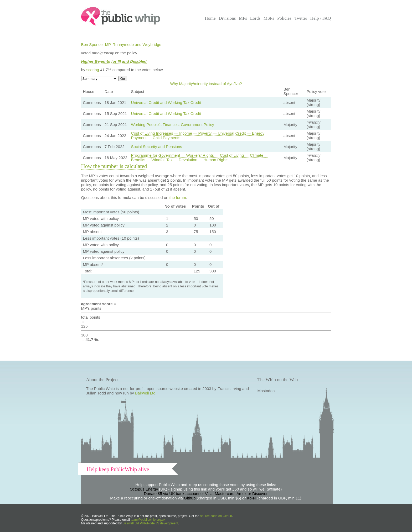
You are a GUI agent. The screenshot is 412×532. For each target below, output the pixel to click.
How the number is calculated (114, 166)
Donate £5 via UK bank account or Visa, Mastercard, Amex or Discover (206, 494)
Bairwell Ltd (145, 393)
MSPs (269, 18)
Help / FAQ (321, 18)
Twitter (301, 18)
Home (210, 18)
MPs (243, 18)
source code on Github (216, 516)
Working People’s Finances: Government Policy (173, 125)
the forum (178, 197)
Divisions (227, 18)
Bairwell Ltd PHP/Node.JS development (150, 523)
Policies (284, 18)
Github (190, 498)
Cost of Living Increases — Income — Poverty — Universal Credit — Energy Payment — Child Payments (198, 135)
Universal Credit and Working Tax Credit (166, 102)
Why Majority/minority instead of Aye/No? (206, 84)
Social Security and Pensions (157, 147)
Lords (255, 18)
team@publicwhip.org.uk (148, 520)
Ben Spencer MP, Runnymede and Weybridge (121, 44)
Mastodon (266, 391)
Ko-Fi (251, 498)
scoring (93, 70)
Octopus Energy (144, 489)
